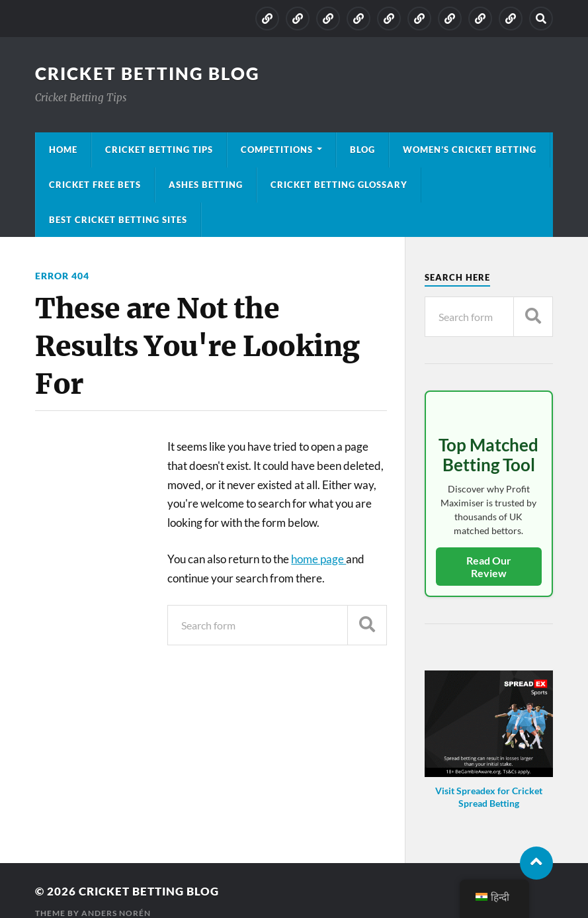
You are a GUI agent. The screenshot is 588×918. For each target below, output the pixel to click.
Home (63, 150)
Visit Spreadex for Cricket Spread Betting (489, 797)
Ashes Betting (206, 185)
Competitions (277, 150)
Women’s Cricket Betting (470, 150)
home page (318, 559)
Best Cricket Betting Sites (118, 220)
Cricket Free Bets (95, 185)
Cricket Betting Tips (159, 150)
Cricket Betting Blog (147, 73)
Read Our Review (489, 567)
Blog (362, 150)
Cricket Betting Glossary (339, 185)
